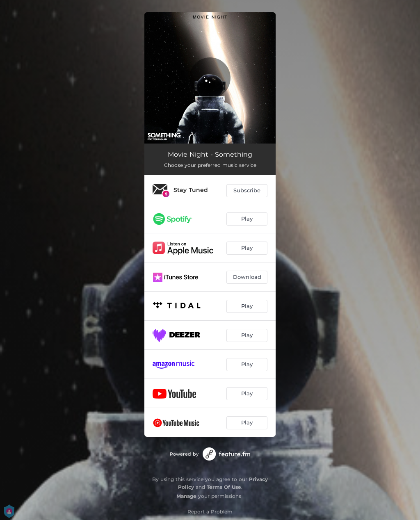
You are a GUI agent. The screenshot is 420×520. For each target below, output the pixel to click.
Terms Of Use (224, 487)
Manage (186, 496)
